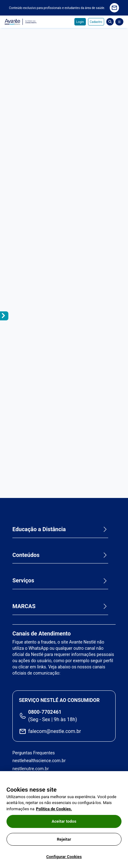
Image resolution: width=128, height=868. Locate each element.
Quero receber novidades (114, 8)
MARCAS (24, 606)
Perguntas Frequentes (34, 753)
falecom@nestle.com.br (55, 731)
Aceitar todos (64, 821)
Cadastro (96, 22)
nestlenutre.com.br (31, 769)
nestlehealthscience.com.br (39, 761)
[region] (64, 820)
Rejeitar (64, 839)
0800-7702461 (45, 712)
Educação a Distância (39, 529)
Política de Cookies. (54, 809)
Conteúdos (26, 555)
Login (80, 22)
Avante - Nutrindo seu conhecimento (21, 22)
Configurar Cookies (64, 857)
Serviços (23, 580)
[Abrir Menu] (119, 22)
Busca (110, 22)
